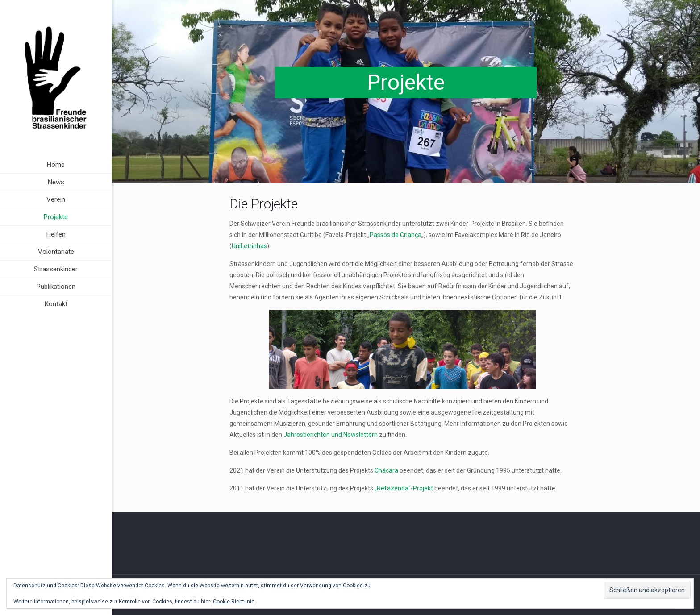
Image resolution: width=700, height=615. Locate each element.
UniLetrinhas (249, 246)
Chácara (386, 470)
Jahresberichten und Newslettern (331, 435)
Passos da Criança (396, 235)
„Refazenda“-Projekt (404, 488)
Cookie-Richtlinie (234, 602)
